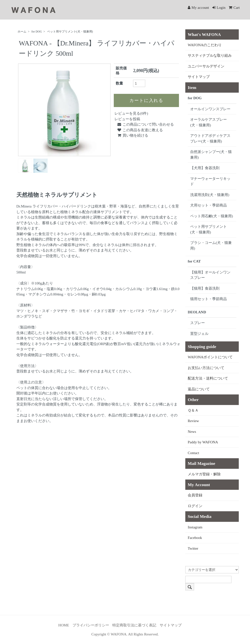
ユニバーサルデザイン (206, 66)
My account (198, 8)
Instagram (195, 527)
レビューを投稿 (127, 119)
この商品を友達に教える (140, 130)
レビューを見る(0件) (131, 113)
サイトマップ (199, 77)
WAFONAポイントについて (210, 357)
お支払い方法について (206, 368)
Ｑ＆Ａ (193, 410)
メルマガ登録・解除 (204, 474)
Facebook (195, 538)
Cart (234, 8)
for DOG (37, 32)
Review (193, 421)
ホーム (22, 32)
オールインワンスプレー (210, 109)
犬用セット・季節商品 (208, 205)
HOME (64, 625)
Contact (193, 453)
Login (219, 8)
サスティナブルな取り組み (210, 55)
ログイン (195, 506)
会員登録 (195, 495)
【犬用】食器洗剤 (205, 168)
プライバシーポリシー (91, 625)
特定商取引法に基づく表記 (134, 625)
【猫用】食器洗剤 (205, 288)
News (192, 432)
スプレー (198, 323)
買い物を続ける (133, 135)
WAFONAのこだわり (205, 45)
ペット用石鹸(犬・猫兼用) (212, 216)
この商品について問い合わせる (145, 124)
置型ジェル (199, 334)
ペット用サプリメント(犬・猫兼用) (70, 32)
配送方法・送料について (208, 378)
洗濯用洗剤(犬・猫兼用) (210, 195)
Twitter (193, 548)
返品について (199, 389)
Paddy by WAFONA (203, 442)
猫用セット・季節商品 (208, 299)
